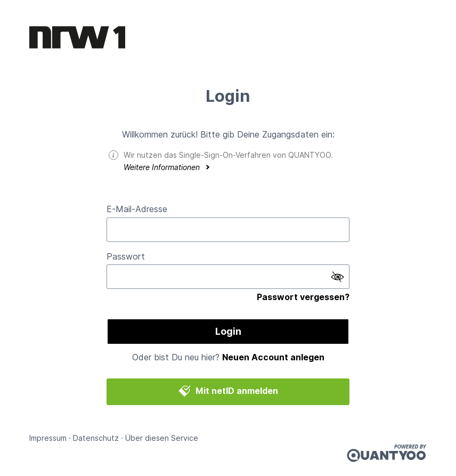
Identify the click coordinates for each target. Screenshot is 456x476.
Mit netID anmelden (228, 392)
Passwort (126, 256)
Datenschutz (96, 438)
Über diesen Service (162, 438)
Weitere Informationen (163, 167)
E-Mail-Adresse (137, 209)
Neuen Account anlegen (273, 357)
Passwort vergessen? (303, 297)
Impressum (48, 438)
